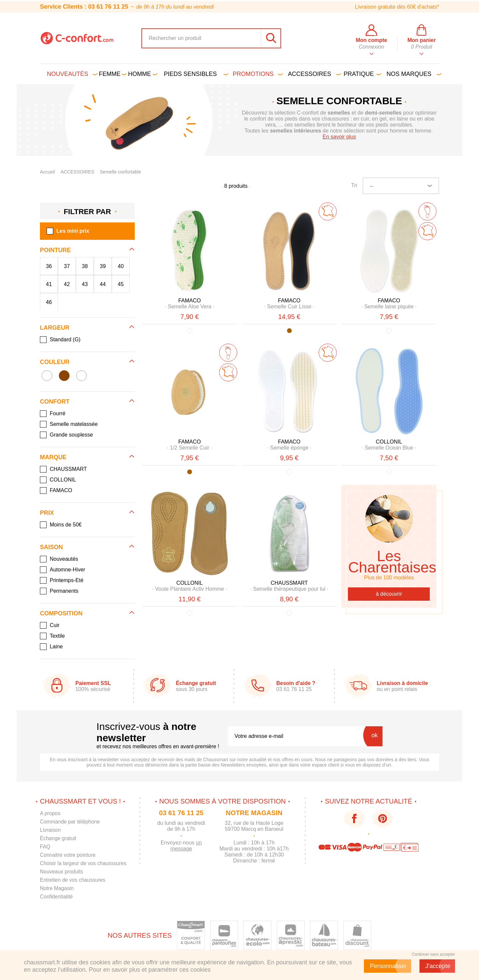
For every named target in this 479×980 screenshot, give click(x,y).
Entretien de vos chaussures (74, 880)
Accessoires (313, 74)
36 (49, 266)
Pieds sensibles (195, 74)
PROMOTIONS (257, 74)
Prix (47, 513)
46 (49, 302)
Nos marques (413, 74)
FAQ (45, 847)
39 (103, 266)
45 (121, 284)
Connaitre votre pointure (69, 855)
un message (188, 846)
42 (67, 284)
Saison (51, 547)
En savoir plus (339, 137)
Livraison (51, 830)
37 (67, 266)
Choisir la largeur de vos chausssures (84, 863)
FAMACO (190, 301)
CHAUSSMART (289, 583)
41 (49, 284)
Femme (111, 74)
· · (189, 307)
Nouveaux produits (62, 872)
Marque (53, 457)
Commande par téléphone (71, 822)
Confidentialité (57, 897)
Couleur (55, 362)
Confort (55, 402)
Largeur (55, 328)
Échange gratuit (59, 838)
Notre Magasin (57, 888)
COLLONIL (389, 442)
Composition (61, 613)
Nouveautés (71, 74)
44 (103, 284)
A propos (50, 813)
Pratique (361, 74)
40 (121, 266)
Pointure (55, 250)
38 (85, 266)
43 (85, 284)
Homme (142, 74)
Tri (354, 185)
